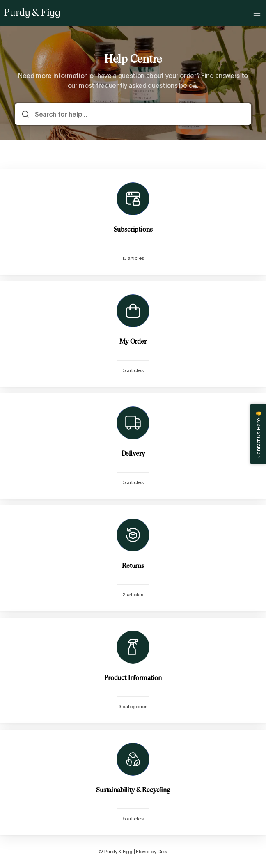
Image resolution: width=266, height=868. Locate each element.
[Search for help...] (139, 114)
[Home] (32, 13)
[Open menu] (257, 13)
